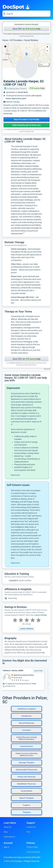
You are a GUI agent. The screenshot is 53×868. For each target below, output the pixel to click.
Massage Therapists (27, 763)
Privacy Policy (32, 847)
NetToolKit (11, 46)
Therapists (27, 812)
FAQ (28, 832)
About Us (8, 827)
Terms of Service (33, 852)
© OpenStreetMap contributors (27, 46)
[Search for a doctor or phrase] (26, 14)
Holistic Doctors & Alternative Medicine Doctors (27, 754)
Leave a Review (41, 615)
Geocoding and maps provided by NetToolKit (22, 857)
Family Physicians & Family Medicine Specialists (27, 738)
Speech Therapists (27, 798)
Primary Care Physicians (27, 777)
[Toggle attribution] (5, 46)
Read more (15, 475)
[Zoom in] (47, 47)
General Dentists (27, 746)
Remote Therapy (13, 102)
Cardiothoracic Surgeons (27, 709)
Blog (6, 832)
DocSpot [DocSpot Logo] (16, 7)
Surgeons (26, 805)
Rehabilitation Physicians (26, 784)
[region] (26, 56)
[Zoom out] (47, 51)
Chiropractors (26, 716)
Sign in (6, 847)
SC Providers (16, 40)
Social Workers (31, 40)
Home (5, 40)
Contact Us (31, 827)
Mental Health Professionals (27, 770)
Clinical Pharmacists (26, 723)
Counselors (26, 730)
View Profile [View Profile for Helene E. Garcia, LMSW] (38, 671)
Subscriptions (9, 837)
